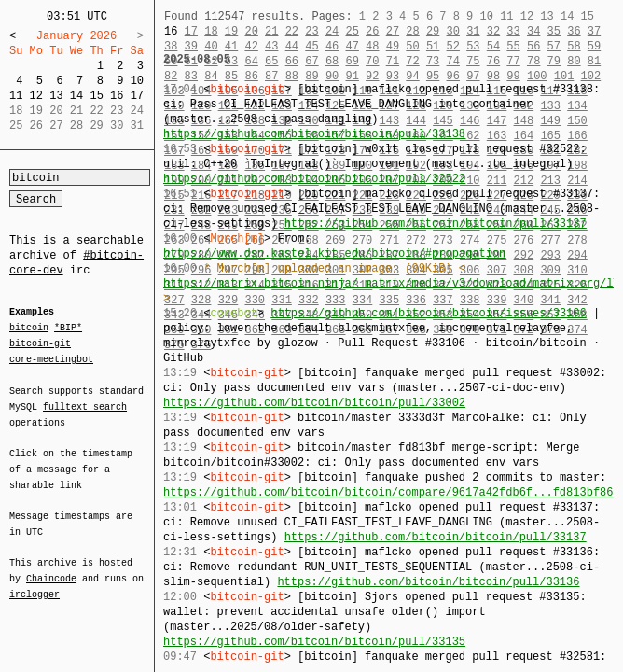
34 (533, 31)
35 (554, 31)
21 (271, 31)
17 (137, 96)
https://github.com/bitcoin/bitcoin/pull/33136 (428, 582)
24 (332, 31)
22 (292, 31)
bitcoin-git (40, 343)
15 (96, 96)
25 (352, 31)
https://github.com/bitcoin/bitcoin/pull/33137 (436, 224)
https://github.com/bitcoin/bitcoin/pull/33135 (314, 642)
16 (117, 96)
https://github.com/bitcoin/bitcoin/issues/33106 (428, 313)
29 (433, 31)
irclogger (35, 582)
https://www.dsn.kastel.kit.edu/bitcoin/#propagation (334, 253)
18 (211, 31)
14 (76, 96)
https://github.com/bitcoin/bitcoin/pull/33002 (314, 403)
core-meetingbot (51, 358)
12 (36, 96)
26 (372, 31)
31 (473, 31)
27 (393, 31)
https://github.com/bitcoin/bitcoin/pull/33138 (314, 134)
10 (137, 81)
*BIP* (68, 329)
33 (513, 31)
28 (412, 31)
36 (574, 31)
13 (56, 96)
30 (453, 31)
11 (16, 96)
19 (231, 31)
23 (311, 31)
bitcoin (29, 329)
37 (594, 31)
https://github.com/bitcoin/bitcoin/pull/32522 (314, 179)
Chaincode (51, 567)
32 (493, 31)
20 (251, 31)
